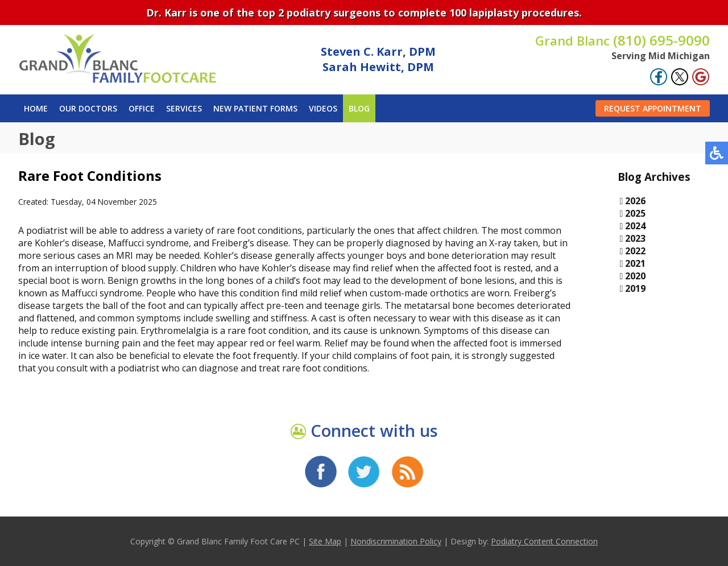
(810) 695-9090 (622, 40)
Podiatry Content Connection (544, 541)
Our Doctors (88, 108)
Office (142, 108)
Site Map (325, 541)
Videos (323, 108)
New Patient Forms (255, 108)
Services (184, 108)
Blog (359, 108)
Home (36, 108)
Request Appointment (653, 108)
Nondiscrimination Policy (396, 541)
